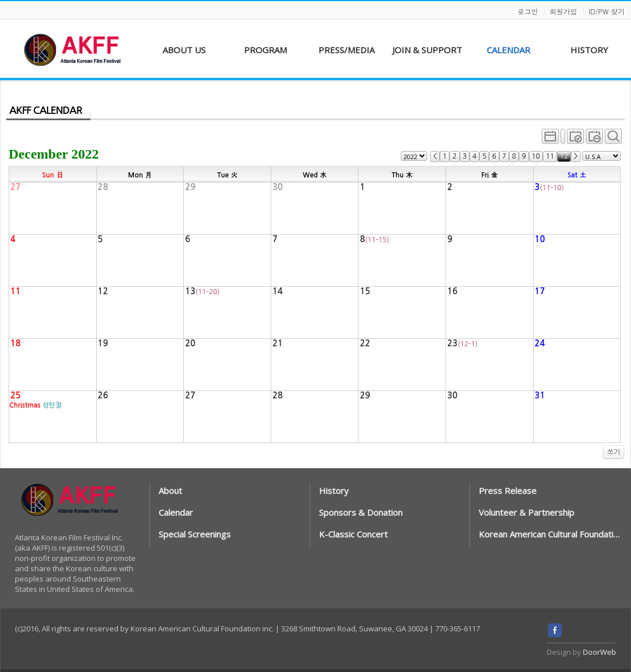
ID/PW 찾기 (607, 11)
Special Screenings (195, 534)
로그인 (528, 11)
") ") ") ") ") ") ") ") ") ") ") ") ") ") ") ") (414, 156)
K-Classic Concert (353, 534)
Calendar (176, 512)
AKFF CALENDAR (46, 110)
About (170, 491)
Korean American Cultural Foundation (550, 534)
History (334, 491)
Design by (581, 652)
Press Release (508, 491)
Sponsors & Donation (361, 512)
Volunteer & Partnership (527, 512)
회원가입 (563, 11)
